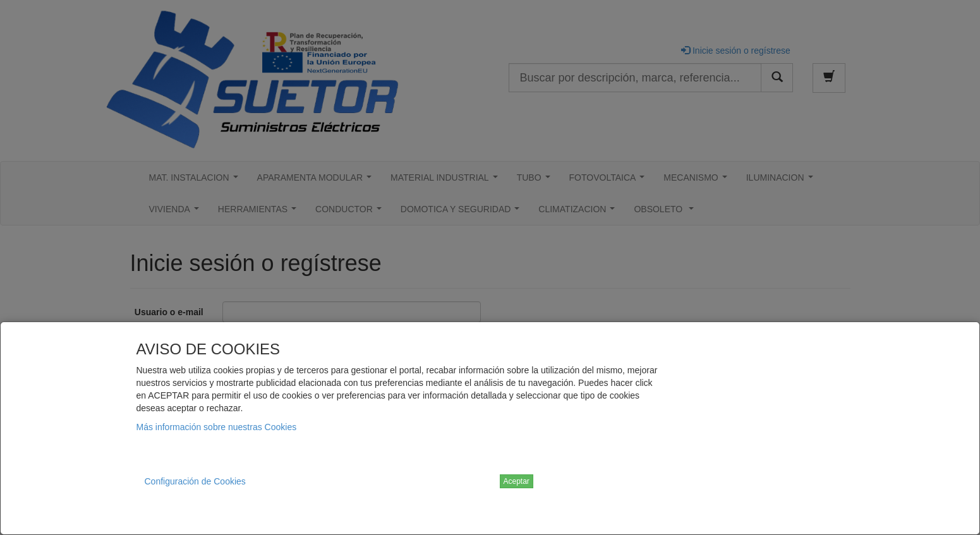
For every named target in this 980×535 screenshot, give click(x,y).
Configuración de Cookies (195, 481)
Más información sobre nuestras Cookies (217, 427)
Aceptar (517, 481)
